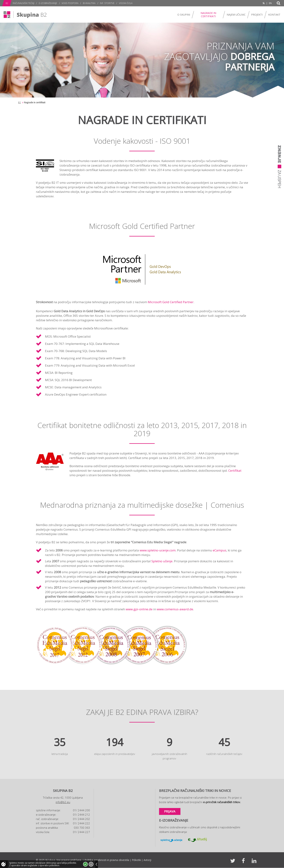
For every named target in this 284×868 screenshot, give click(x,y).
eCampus (220, 550)
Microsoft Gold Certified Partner (171, 302)
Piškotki (136, 860)
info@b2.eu (63, 802)
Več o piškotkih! (91, 864)
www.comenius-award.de (175, 609)
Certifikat (235, 471)
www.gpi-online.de (139, 609)
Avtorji (147, 860)
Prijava (170, 811)
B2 (19, 102)
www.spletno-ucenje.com (158, 550)
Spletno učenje (162, 561)
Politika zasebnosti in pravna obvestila (107, 860)
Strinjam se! (85, 864)
